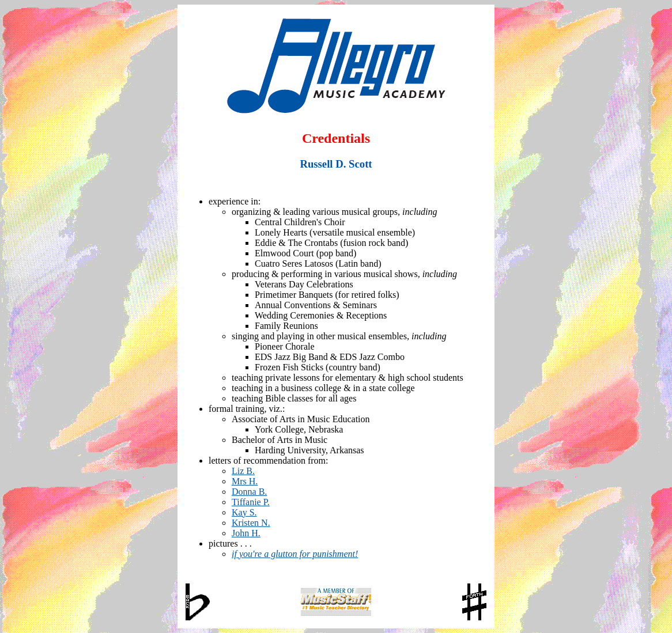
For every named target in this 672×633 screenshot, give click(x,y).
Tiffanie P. (251, 502)
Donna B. (249, 492)
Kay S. (244, 512)
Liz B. (243, 471)
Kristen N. (251, 523)
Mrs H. (245, 481)
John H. (246, 533)
